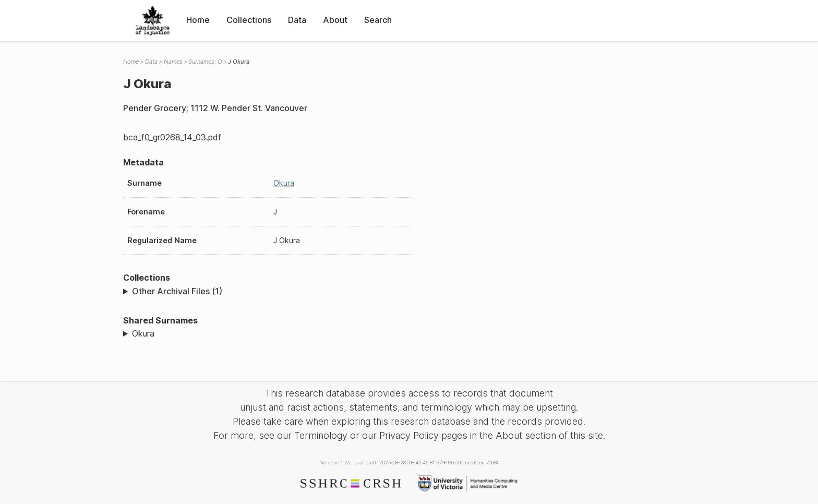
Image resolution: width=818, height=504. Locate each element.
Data (297, 20)
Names (173, 62)
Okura (284, 183)
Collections (249, 20)
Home (198, 20)
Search (378, 20)
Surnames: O (205, 62)
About (335, 20)
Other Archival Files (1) (177, 291)
